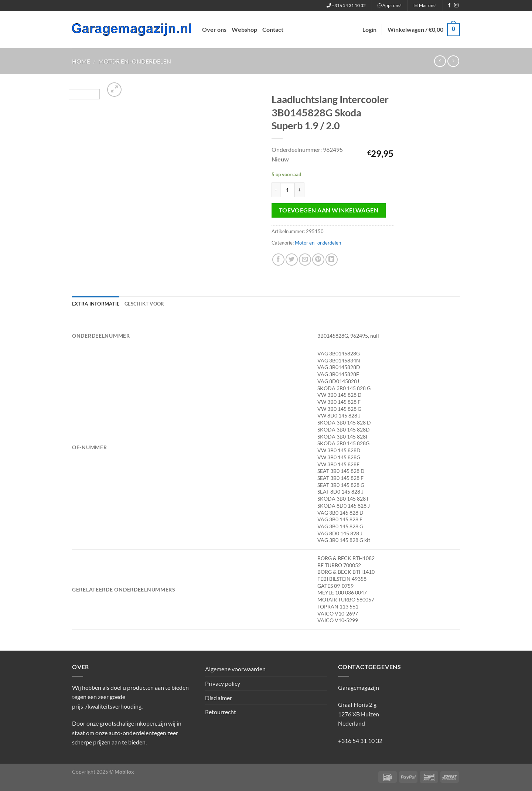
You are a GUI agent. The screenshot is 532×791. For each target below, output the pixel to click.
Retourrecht (221, 712)
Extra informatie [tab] (96, 304)
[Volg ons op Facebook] (449, 6)
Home (81, 61)
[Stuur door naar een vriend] (305, 260)
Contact (273, 29)
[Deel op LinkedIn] (332, 260)
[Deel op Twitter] (292, 260)
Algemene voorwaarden (235, 669)
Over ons (214, 29)
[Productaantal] (287, 190)
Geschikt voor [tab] (144, 304)
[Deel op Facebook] (278, 260)
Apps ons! (390, 5)
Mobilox (124, 772)
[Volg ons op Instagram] (456, 6)
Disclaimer (219, 698)
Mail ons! (425, 5)
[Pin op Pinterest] (318, 260)
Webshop (244, 29)
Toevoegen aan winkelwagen (329, 210)
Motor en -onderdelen (135, 61)
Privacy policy (223, 683)
